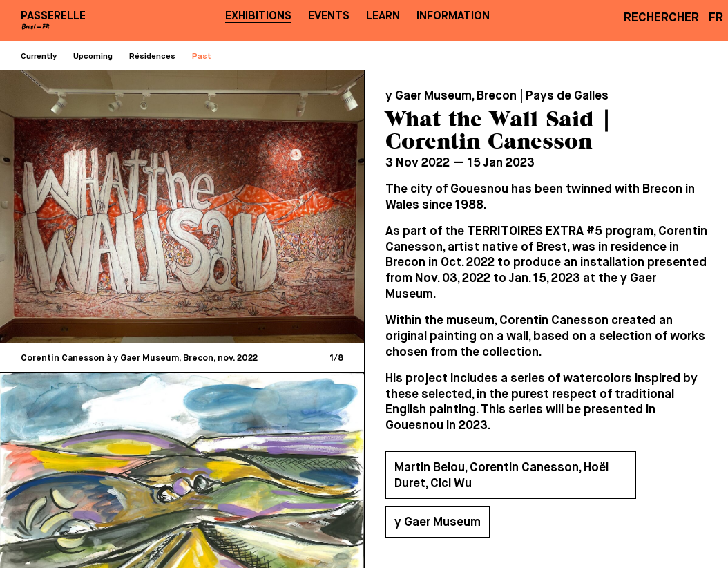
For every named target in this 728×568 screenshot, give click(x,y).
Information (453, 16)
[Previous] (98, 207)
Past (202, 57)
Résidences (152, 57)
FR (716, 18)
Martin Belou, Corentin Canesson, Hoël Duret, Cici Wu (501, 476)
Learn (383, 16)
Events (329, 16)
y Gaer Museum (438, 522)
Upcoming (93, 57)
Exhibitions (258, 16)
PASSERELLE (53, 16)
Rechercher (661, 18)
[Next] (267, 207)
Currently (39, 57)
